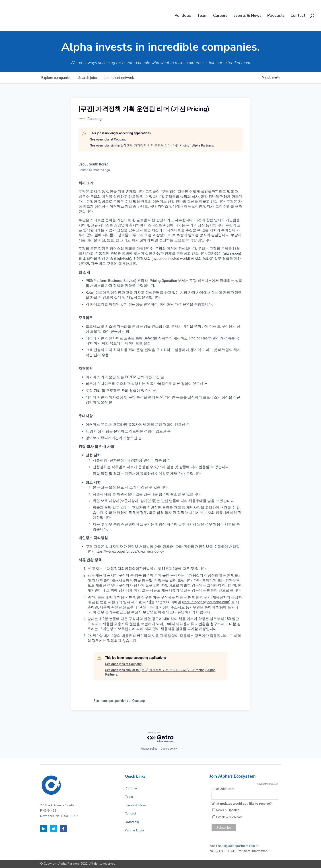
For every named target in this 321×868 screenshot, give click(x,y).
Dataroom (132, 822)
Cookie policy (169, 749)
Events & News (247, 16)
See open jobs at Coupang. (109, 139)
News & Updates (228, 810)
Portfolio (183, 16)
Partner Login (134, 830)
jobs (88, 78)
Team (202, 16)
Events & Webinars (229, 817)
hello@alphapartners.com (236, 846)
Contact (298, 16)
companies (57, 78)
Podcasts (276, 16)
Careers (220, 16)
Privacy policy (149, 749)
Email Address (223, 789)
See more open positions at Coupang (119, 701)
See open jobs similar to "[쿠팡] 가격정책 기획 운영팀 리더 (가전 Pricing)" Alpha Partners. (152, 145)
